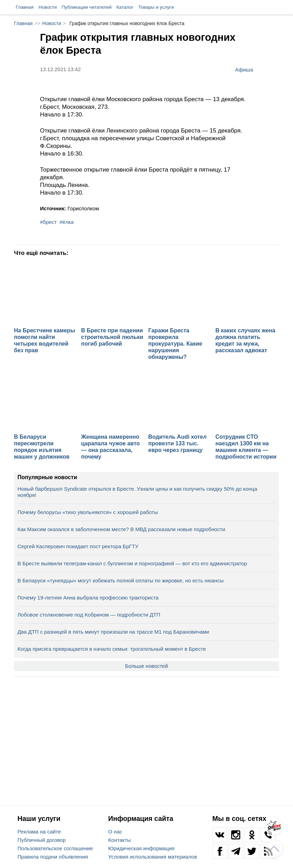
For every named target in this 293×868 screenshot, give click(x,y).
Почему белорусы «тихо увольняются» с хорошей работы (88, 512)
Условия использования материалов (153, 857)
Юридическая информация (141, 848)
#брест (49, 222)
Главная (25, 7)
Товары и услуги (156, 7)
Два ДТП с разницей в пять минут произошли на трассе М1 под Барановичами (113, 632)
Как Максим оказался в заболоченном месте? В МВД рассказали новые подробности (121, 529)
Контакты (120, 840)
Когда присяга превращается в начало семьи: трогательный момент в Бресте (112, 649)
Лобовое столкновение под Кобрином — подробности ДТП (89, 615)
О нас (115, 832)
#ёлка (67, 222)
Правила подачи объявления (53, 857)
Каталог (125, 7)
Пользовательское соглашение (55, 848)
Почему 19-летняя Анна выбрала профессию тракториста (88, 598)
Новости (47, 7)
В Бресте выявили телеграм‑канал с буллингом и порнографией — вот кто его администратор (132, 563)
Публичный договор (42, 840)
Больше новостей (146, 666)
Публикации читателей (86, 7)
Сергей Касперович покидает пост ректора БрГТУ (78, 546)
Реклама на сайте (39, 832)
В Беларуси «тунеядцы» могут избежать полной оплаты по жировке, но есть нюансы (120, 580)
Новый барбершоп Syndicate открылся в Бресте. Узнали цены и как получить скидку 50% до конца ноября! (137, 492)
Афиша (244, 69)
